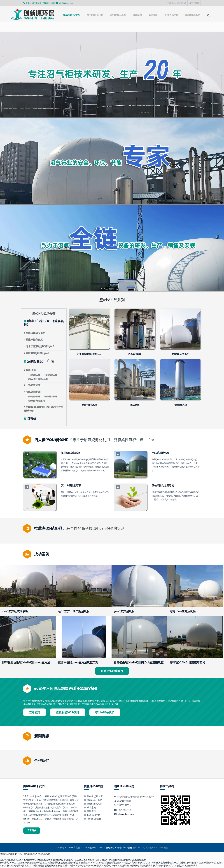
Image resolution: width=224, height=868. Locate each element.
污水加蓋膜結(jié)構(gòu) (40, 346)
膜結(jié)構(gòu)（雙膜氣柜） (44, 323)
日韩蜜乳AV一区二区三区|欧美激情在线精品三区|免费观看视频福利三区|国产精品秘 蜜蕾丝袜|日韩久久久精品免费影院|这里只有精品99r (66, 864)
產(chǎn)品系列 (98, 27)
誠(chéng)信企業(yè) (176, 3)
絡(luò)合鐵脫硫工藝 (38, 379)
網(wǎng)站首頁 (46, 27)
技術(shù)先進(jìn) (71, 452)
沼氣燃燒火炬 (33, 385)
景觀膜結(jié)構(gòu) (37, 353)
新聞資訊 (136, 27)
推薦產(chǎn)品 (48, 528)
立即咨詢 (35, 712)
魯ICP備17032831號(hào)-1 (146, 849)
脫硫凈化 (31, 370)
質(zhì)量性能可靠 (71, 485)
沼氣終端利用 (33, 392)
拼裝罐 (32, 419)
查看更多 (34, 831)
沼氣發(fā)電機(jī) (36, 401)
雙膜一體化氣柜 (34, 340)
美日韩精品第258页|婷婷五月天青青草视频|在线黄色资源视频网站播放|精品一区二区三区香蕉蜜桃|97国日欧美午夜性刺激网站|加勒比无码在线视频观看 (73, 861)
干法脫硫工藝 (34, 375)
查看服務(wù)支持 (68, 712)
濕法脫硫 (135, 405)
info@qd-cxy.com (126, 814)
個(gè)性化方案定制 (163, 485)
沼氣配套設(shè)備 (40, 361)
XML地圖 (163, 849)
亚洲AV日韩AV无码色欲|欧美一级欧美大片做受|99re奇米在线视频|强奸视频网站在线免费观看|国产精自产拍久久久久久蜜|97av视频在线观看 (130, 867)
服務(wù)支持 (156, 27)
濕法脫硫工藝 (51, 375)
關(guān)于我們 (72, 27)
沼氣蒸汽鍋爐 (34, 397)
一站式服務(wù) (161, 452)
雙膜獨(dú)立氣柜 (36, 333)
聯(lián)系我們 (179, 27)
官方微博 (194, 3)
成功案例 (119, 27)
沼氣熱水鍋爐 (51, 397)
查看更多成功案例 (112, 671)
